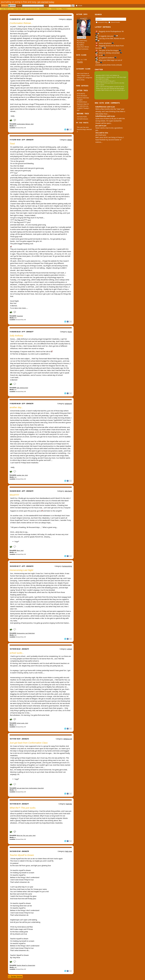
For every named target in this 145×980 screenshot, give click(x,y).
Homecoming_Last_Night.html (26, 633)
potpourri (68, 404)
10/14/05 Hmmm (82, 119)
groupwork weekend (106, 58)
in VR (100, 55)
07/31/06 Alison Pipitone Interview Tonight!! (83, 98)
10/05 (80, 62)
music (70, 332)
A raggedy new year (107, 36)
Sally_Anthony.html (22, 388)
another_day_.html (22, 475)
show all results (115, 22)
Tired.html (20, 316)
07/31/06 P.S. (81, 94)
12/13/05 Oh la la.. (83, 106)
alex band (68, 491)
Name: (30, 6)
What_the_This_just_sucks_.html (26, 835)
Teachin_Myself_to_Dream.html (26, 965)
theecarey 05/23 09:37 (103, 81)
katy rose (69, 851)
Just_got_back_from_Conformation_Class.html (30, 788)
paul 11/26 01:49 (101, 83)
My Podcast (81, 43)
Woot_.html (20, 550)
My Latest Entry (82, 41)
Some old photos (105, 43)
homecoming (67, 566)
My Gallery (80, 45)
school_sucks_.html (22, 723)
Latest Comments (83, 49)
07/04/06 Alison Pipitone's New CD (83, 103)
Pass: (58, 6)
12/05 (82, 60)
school (70, 649)
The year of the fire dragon (108, 50)
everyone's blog (103, 22)
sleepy (70, 140)
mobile (12, 6)
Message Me (81, 37)
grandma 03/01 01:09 (102, 75)
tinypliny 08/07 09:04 (102, 90)
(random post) (101, 65)
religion (69, 19)
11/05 (85, 60)
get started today (46, 2)
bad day (69, 804)
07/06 (78, 60)
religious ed (68, 739)
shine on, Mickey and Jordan (109, 53)
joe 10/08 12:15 (101, 79)
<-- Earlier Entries (15, 977)
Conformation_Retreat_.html (25, 124)
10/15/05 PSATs (82, 117)
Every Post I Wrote (83, 47)
